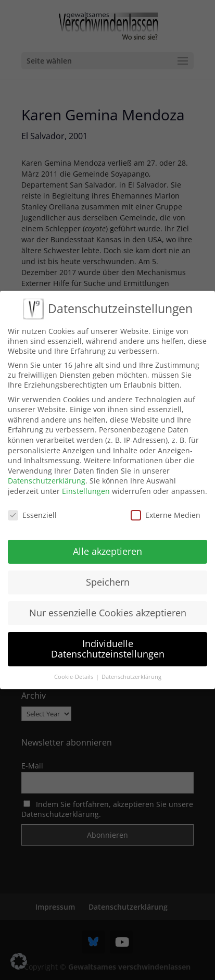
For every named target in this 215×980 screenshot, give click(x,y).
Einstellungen (86, 481)
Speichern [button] (108, 573)
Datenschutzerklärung (47, 471)
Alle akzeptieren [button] (107, 542)
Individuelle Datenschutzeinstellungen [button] (108, 639)
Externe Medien (166, 505)
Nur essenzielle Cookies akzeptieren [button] (108, 603)
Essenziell (32, 505)
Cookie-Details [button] (74, 667)
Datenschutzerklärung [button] (131, 667)
